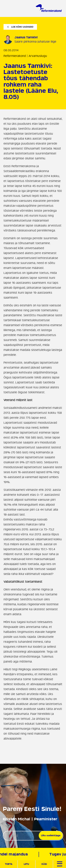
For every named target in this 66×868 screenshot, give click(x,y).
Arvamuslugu (38, 56)
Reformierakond (15, 56)
